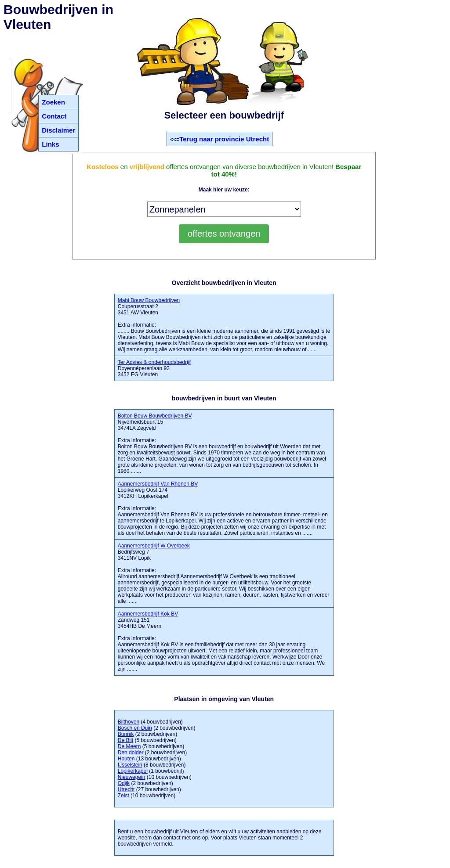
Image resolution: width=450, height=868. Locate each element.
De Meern (129, 746)
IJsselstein (130, 765)
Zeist (123, 796)
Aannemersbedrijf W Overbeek (154, 546)
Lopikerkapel (133, 771)
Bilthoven (129, 722)
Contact (54, 116)
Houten (126, 759)
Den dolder (131, 753)
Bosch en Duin (135, 728)
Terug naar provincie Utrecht (224, 139)
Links (50, 144)
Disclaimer (58, 130)
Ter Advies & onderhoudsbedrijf (154, 362)
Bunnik (126, 734)
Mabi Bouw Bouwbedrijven (149, 300)
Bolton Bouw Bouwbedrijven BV (155, 416)
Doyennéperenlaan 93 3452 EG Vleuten (154, 368)
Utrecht (126, 789)
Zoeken (53, 102)
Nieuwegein (132, 777)
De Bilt (125, 740)
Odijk (124, 783)
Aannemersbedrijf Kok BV (148, 614)
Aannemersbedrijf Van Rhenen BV (158, 484)
